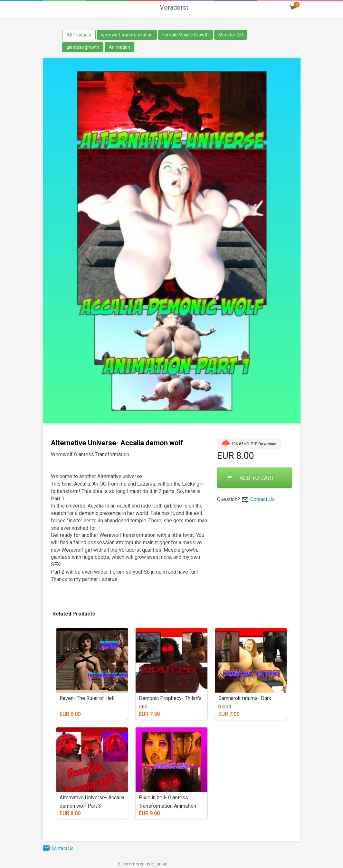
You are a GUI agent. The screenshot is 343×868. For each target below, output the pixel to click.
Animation (119, 47)
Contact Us (262, 499)
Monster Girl (231, 35)
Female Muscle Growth (186, 35)
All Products (79, 35)
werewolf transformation (127, 35)
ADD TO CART (251, 478)
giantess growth (83, 47)
